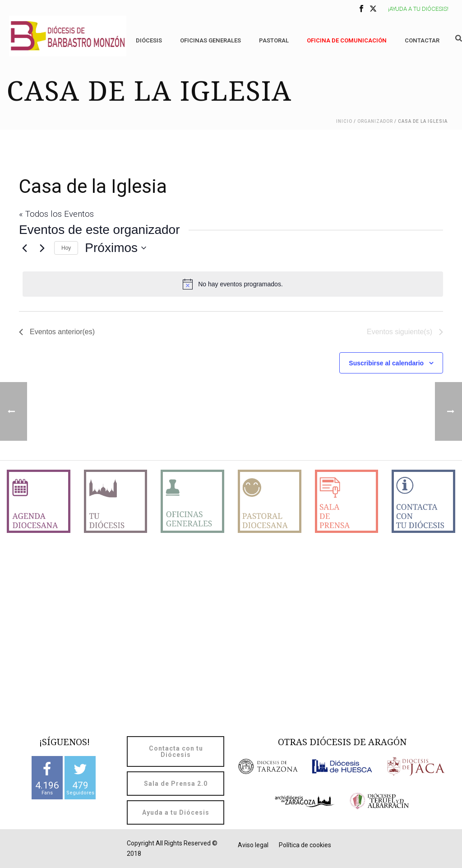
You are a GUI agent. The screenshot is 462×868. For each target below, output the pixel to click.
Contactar (422, 40)
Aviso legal (253, 845)
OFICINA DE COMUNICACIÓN (347, 40)
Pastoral (274, 40)
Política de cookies (305, 845)
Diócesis (149, 40)
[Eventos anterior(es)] (24, 248)
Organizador (375, 121)
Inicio (344, 121)
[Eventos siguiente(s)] (42, 248)
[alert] (233, 284)
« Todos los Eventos (56, 214)
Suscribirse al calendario (386, 363)
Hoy (66, 248)
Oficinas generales (210, 40)
